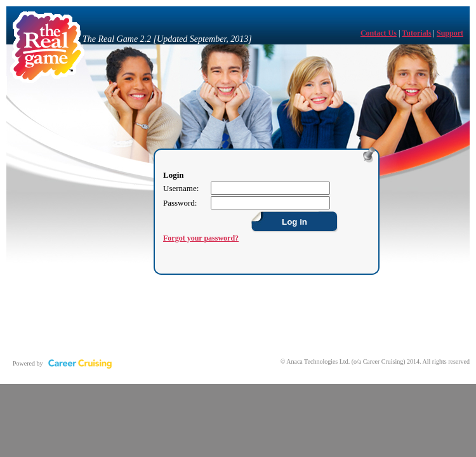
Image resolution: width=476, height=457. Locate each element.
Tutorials (416, 33)
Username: (181, 188)
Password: (180, 203)
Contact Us (379, 33)
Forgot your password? (201, 238)
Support (450, 33)
